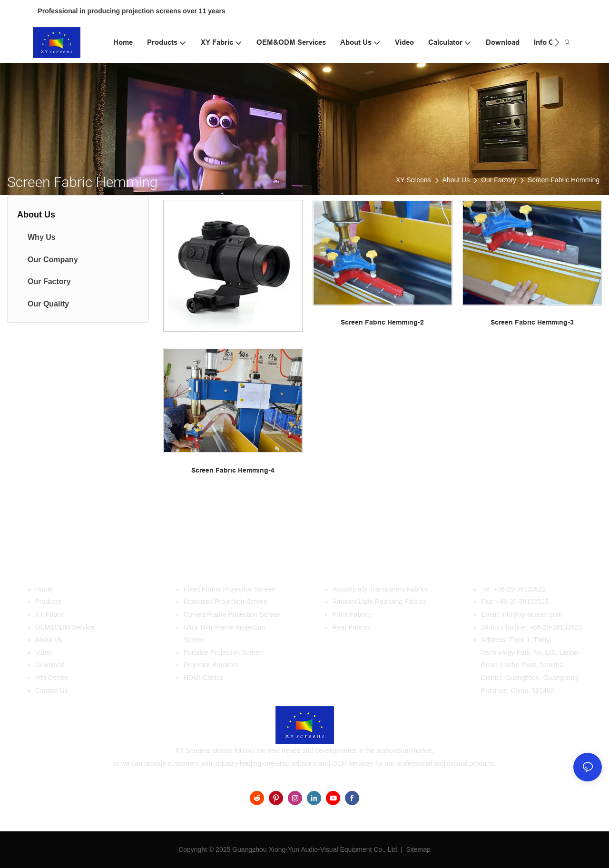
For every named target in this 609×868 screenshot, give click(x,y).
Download (50, 665)
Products (48, 602)
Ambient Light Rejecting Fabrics (380, 602)
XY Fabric (50, 614)
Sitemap (417, 849)
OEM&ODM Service (65, 627)
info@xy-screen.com (532, 614)
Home (44, 589)
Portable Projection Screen (223, 652)
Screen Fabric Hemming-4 (233, 470)
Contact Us (52, 690)
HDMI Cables (203, 678)
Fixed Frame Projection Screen (230, 589)
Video (44, 652)
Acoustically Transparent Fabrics (381, 589)
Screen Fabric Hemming (564, 180)
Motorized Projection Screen (226, 602)
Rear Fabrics (352, 627)
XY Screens (413, 180)
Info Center (52, 678)
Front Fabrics (352, 614)
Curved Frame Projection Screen (232, 614)
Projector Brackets (211, 665)
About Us (456, 180)
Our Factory (499, 180)
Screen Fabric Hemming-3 (532, 322)
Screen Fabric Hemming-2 (382, 322)
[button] (557, 42)
